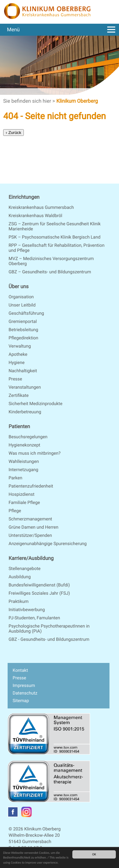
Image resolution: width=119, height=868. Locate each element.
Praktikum (19, 602)
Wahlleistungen (24, 462)
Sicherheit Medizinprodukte (36, 404)
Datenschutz (25, 693)
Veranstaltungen (25, 387)
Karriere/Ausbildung (31, 558)
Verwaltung (20, 346)
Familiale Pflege (24, 503)
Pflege (15, 511)
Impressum (24, 686)
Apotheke (18, 355)
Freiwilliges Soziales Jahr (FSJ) (39, 593)
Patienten (19, 426)
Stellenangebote (25, 569)
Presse (15, 379)
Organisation (21, 297)
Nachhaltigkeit (23, 371)
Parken (15, 478)
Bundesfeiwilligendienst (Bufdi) (39, 585)
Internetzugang (23, 470)
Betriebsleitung (23, 330)
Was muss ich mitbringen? (35, 453)
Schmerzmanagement (30, 519)
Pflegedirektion (23, 338)
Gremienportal (23, 322)
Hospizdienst (22, 495)
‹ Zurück (13, 133)
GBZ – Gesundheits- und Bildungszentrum (50, 272)
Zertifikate (19, 396)
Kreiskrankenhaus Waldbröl (35, 216)
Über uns (19, 286)
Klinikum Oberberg (77, 101)
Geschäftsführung (26, 313)
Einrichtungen (24, 197)
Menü (61, 30)
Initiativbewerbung (27, 610)
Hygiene (17, 363)
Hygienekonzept (24, 445)
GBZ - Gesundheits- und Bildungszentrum (49, 640)
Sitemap (21, 701)
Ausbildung (20, 577)
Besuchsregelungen (28, 437)
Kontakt (20, 671)
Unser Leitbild (22, 305)
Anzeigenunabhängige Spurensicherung (48, 544)
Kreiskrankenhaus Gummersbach (41, 208)
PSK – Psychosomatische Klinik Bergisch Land (55, 237)
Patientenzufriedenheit (31, 486)
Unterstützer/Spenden (30, 536)
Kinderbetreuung (25, 412)
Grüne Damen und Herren (33, 527)
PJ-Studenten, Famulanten (34, 618)
